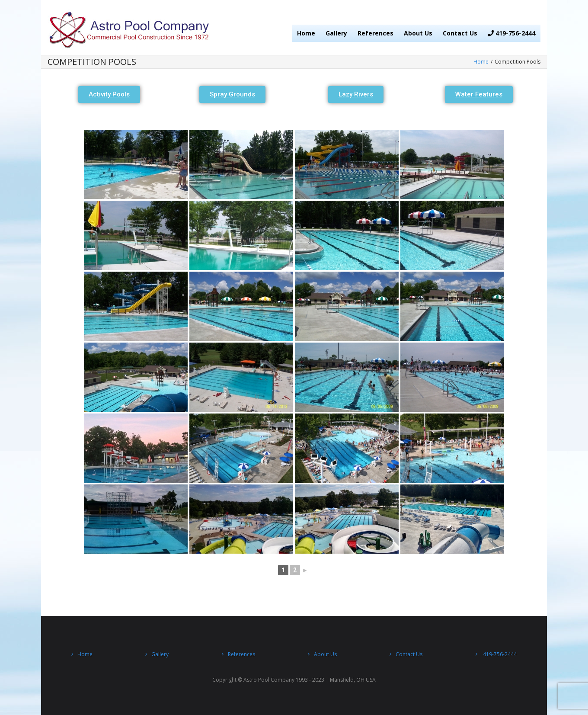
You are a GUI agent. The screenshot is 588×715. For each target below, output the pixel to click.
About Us (418, 33)
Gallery (336, 33)
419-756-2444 (511, 33)
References (375, 33)
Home (306, 33)
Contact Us (460, 33)
